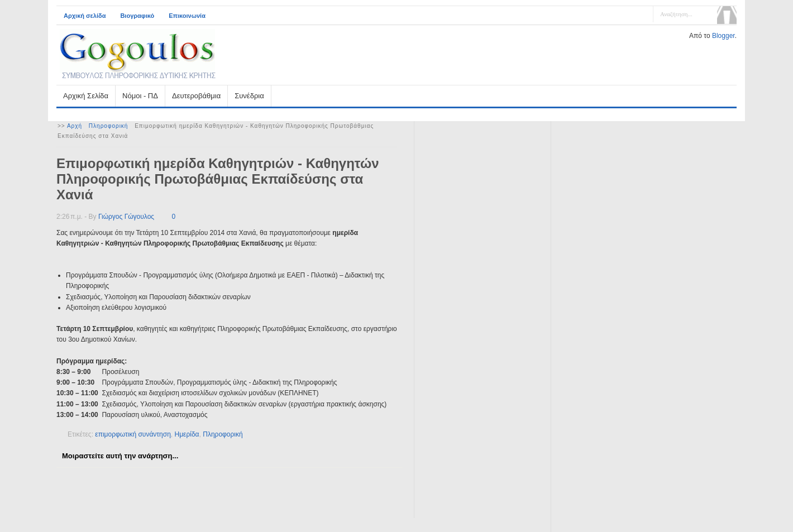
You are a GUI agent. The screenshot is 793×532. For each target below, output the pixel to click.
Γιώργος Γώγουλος (126, 217)
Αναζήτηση (727, 15)
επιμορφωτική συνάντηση (133, 434)
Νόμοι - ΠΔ (140, 96)
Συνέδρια (249, 96)
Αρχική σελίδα (85, 16)
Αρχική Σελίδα (86, 96)
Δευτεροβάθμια (196, 96)
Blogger (723, 36)
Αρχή (75, 126)
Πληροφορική (109, 126)
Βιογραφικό (137, 16)
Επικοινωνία (187, 16)
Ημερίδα (187, 434)
